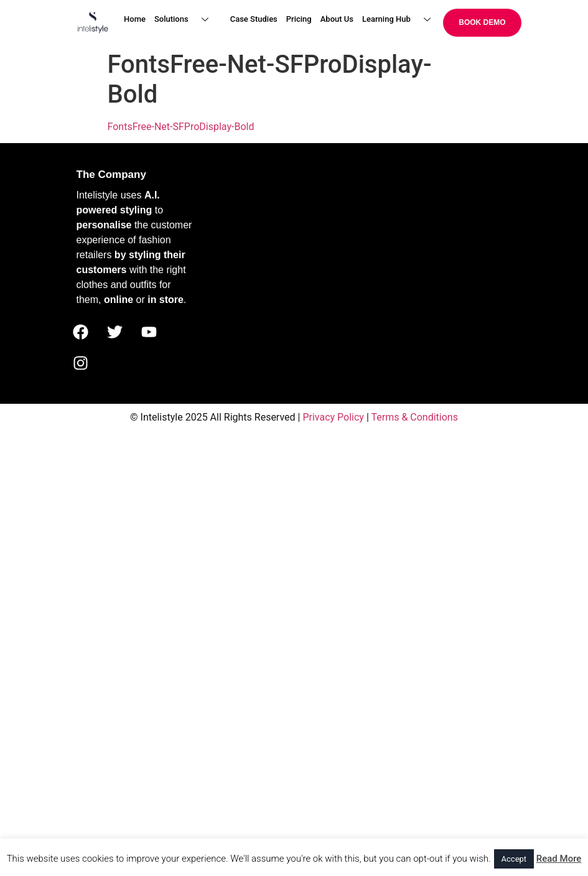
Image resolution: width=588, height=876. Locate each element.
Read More (559, 859)
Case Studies (254, 19)
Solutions (186, 20)
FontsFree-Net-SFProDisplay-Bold (181, 127)
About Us (337, 19)
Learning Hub (401, 20)
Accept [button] (514, 859)
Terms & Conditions (414, 417)
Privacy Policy (333, 417)
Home (135, 19)
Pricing (299, 19)
